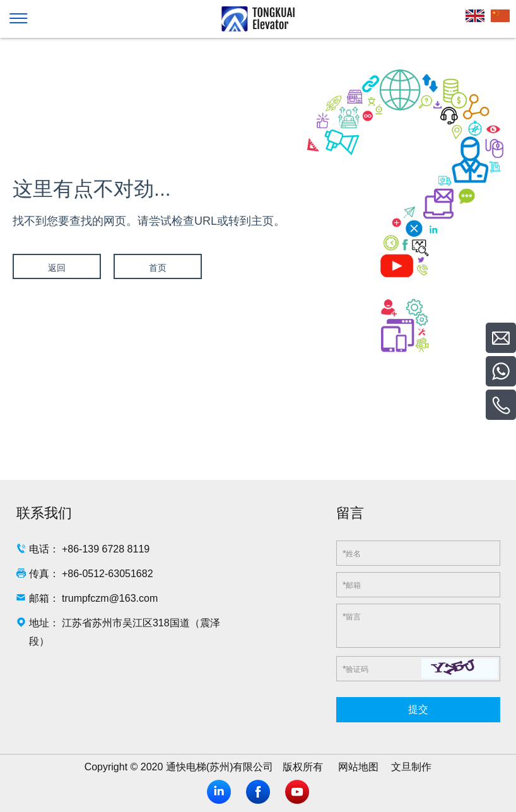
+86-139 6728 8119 (106, 549)
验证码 (355, 669)
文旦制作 (411, 767)
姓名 (352, 553)
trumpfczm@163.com (110, 598)
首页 (158, 268)
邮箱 (352, 585)
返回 (57, 268)
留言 (352, 616)
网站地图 (358, 767)
